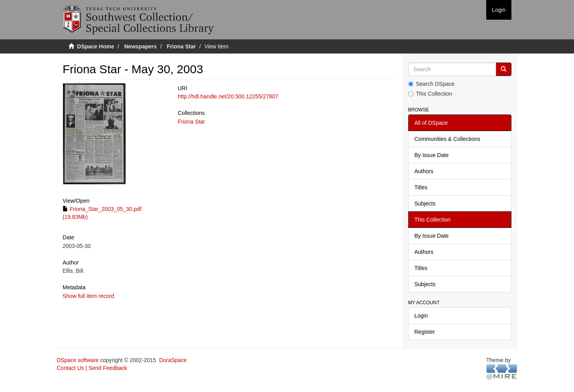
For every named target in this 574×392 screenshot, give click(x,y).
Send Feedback (108, 368)
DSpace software (78, 360)
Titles (421, 187)
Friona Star (181, 46)
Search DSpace (431, 84)
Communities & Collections (447, 139)
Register (425, 332)
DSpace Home (96, 46)
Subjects (425, 203)
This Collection (430, 94)
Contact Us (70, 368)
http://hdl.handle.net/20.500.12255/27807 (228, 96)
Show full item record (88, 296)
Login (421, 316)
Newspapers (141, 46)
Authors (424, 171)
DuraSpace (173, 360)
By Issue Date (432, 155)
